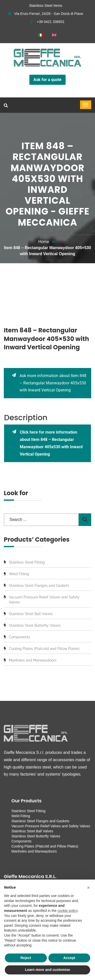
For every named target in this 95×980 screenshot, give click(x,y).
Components (20, 637)
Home (44, 242)
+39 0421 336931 (47, 22)
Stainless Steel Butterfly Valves (35, 625)
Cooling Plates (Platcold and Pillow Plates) (44, 649)
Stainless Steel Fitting (27, 562)
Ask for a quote (48, 80)
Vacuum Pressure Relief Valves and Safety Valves (44, 600)
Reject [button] (26, 958)
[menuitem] (41, 35)
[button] (88, 888)
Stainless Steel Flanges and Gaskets (39, 586)
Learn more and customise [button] (47, 970)
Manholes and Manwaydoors (33, 660)
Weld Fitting (19, 574)
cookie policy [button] (68, 911)
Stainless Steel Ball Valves (31, 614)
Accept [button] (69, 958)
